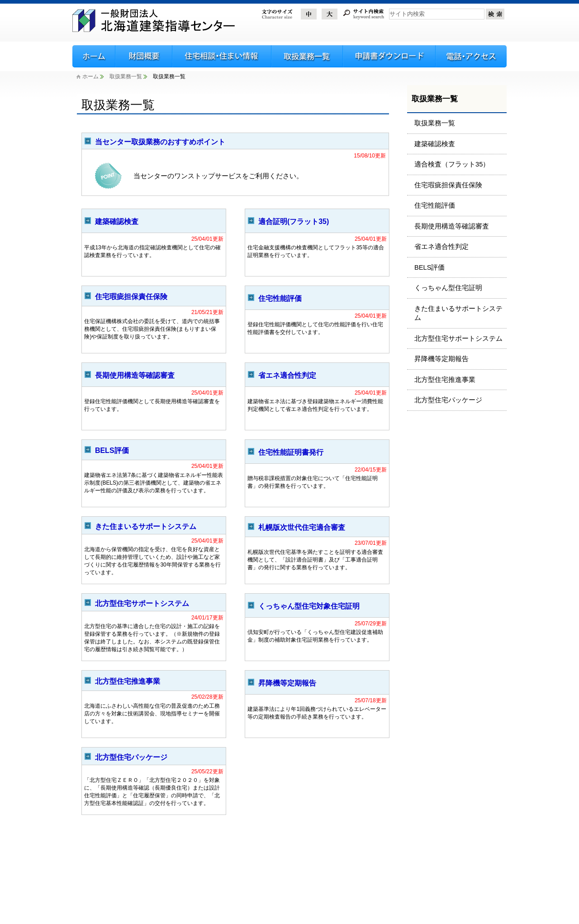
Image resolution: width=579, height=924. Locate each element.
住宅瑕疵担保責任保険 (131, 297)
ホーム (88, 76)
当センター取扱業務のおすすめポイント (160, 142)
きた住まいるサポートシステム (146, 526)
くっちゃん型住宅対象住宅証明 (309, 606)
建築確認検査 (117, 221)
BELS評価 (112, 450)
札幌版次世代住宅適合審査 (302, 527)
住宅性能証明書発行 (291, 452)
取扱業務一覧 (126, 76)
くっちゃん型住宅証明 (448, 288)
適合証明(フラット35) (294, 221)
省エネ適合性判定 (287, 375)
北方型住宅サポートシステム (142, 603)
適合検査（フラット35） (452, 164)
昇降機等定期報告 (287, 683)
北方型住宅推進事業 (128, 681)
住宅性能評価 (280, 298)
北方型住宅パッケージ (131, 757)
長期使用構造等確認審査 (135, 375)
